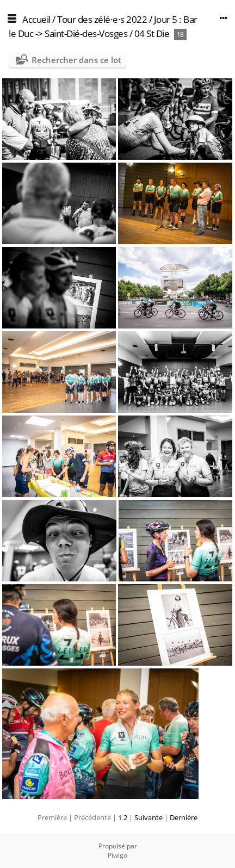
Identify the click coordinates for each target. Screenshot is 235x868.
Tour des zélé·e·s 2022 (102, 19)
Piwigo (117, 855)
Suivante (149, 817)
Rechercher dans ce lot (76, 60)
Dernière (184, 817)
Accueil (36, 19)
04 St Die (152, 33)
